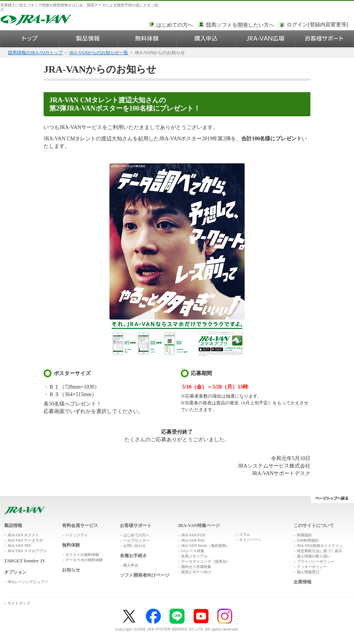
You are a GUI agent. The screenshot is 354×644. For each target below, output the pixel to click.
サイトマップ (19, 603)
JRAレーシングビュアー (28, 582)
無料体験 (147, 39)
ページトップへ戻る (332, 500)
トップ (30, 39)
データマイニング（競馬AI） (206, 561)
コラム (245, 534)
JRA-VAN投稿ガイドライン (320, 546)
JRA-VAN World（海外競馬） (205, 546)
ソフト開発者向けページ (145, 575)
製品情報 (88, 39)
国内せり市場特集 (196, 567)
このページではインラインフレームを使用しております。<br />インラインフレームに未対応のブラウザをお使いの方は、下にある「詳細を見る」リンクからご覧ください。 (319, 25)
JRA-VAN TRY (19, 546)
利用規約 (304, 535)
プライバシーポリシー (316, 561)
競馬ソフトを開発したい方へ (240, 25)
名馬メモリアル (194, 556)
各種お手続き (133, 556)
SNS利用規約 (308, 540)
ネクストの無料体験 (82, 555)
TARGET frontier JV (25, 561)
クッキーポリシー (312, 567)
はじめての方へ (175, 25)
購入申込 (206, 39)
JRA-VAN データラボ (25, 540)
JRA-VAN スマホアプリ (27, 551)
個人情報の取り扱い (314, 556)
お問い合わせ (135, 546)
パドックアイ (77, 535)
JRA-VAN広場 (265, 39)
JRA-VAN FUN (193, 535)
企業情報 (303, 582)
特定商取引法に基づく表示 (319, 551)
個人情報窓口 (308, 572)
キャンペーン (250, 540)
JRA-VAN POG (193, 540)
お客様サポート (324, 39)
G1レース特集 (193, 551)
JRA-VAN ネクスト (23, 535)
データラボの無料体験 (84, 560)
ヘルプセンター (136, 540)
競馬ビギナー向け (196, 572)
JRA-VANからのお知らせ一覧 (99, 53)
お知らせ (71, 570)
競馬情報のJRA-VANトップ (35, 53)
